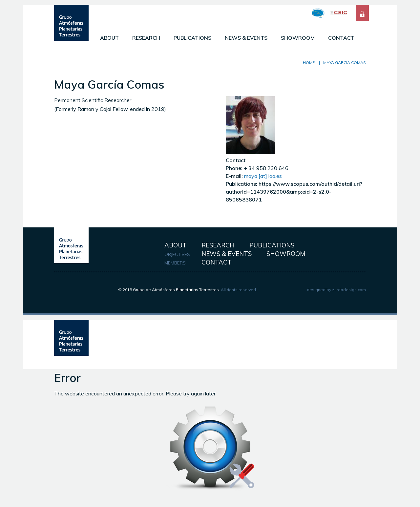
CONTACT (341, 38)
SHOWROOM (298, 38)
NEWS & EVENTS (246, 38)
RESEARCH (146, 38)
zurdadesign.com (349, 290)
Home (309, 63)
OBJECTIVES (177, 254)
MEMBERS (175, 263)
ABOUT (109, 38)
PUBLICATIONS (192, 38)
